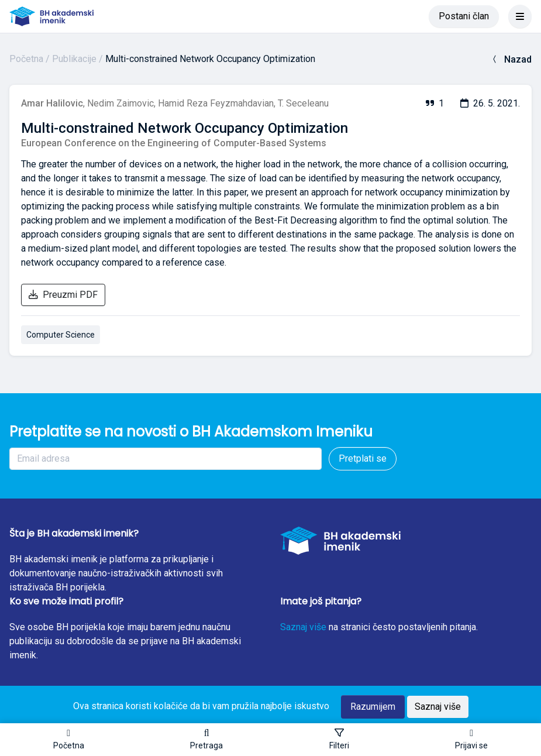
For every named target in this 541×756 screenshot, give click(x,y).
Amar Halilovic (52, 103)
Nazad (511, 59)
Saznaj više (303, 627)
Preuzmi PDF (63, 295)
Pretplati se (363, 458)
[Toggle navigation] (520, 16)
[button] (206, 740)
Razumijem (373, 707)
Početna (26, 59)
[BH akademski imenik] (51, 16)
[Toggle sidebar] (339, 740)
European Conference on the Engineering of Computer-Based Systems (174, 143)
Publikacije (74, 59)
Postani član (464, 16)
